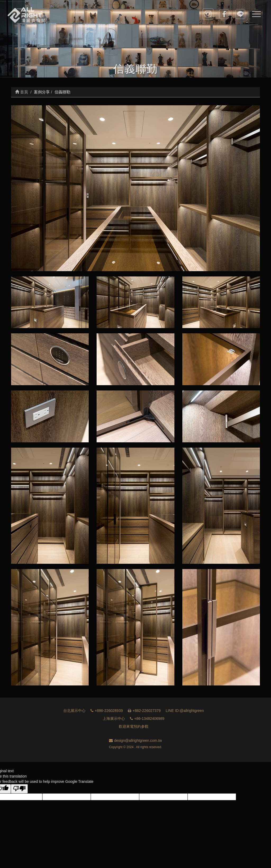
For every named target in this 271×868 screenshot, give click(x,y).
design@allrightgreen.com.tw (135, 740)
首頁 (22, 92)
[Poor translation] (19, 789)
